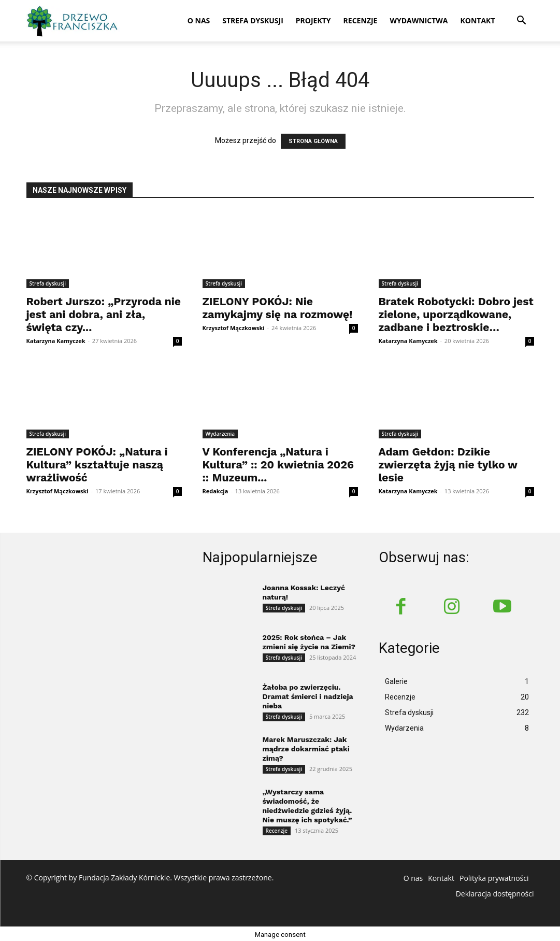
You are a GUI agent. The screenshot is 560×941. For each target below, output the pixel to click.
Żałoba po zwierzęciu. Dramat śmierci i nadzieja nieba (308, 695)
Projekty (313, 20)
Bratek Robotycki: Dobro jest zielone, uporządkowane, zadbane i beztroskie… (456, 314)
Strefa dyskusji (253, 20)
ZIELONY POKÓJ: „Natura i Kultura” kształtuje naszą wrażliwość (97, 465)
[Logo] (73, 21)
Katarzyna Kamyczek (56, 341)
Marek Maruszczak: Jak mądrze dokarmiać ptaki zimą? (306, 747)
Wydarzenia (220, 434)
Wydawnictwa (419, 20)
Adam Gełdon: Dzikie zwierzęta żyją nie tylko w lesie (448, 465)
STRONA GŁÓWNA (313, 141)
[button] (522, 22)
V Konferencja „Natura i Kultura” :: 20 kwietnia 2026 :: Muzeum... (278, 465)
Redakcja (216, 491)
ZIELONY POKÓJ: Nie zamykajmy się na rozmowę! (278, 308)
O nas (199, 20)
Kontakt (478, 20)
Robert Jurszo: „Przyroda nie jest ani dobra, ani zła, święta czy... (104, 314)
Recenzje (361, 20)
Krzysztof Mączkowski (234, 328)
